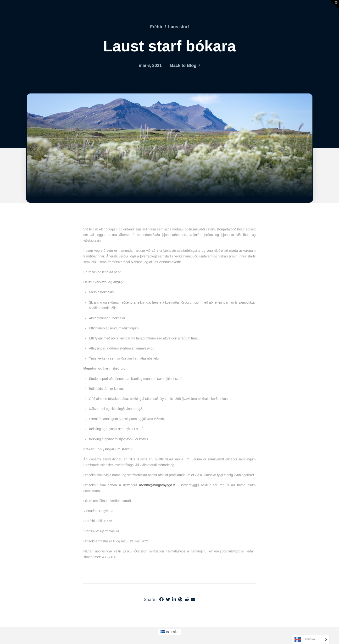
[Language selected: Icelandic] (311, 639)
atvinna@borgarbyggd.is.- (158, 485)
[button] (334, 5)
